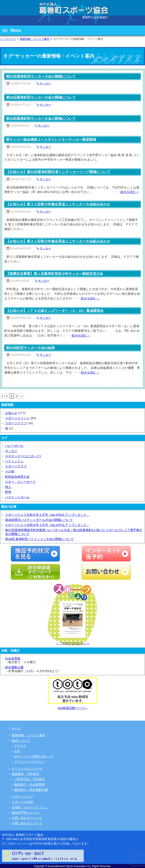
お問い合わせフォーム (27, 818)
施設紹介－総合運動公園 (31, 790)
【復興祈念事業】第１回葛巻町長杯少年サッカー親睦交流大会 (55, 274)
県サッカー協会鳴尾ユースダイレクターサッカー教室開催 (51, 140)
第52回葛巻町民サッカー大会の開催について (41, 76)
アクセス (20, 746)
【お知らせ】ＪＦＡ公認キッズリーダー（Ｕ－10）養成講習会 (55, 311)
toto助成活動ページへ (72, 708)
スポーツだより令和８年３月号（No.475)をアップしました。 (47, 525)
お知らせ (11, 413)
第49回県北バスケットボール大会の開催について (39, 520)
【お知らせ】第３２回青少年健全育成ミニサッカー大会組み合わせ (58, 204)
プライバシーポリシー (29, 762)
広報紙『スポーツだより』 (30, 807)
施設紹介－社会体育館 (29, 784)
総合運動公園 (14, 667)
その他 (10, 471)
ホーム (16, 728)
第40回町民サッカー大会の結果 (30, 348)
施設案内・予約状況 (25, 774)
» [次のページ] (22, 396)
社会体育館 (13, 658)
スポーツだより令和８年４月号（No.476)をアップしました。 (47, 515)
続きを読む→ (130, 192)
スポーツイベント (17, 418)
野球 (8, 492)
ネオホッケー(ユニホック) (23, 456)
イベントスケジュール (27, 769)
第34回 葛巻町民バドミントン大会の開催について (39, 539)
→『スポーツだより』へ (72, 643)
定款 (17, 751)
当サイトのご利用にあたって (34, 756)
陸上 (8, 487)
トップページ (8, 39)
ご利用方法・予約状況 (29, 779)
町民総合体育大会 (17, 477)
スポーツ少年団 (22, 802)
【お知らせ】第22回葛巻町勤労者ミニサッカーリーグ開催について (58, 172)
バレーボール (14, 446)
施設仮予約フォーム (25, 813)
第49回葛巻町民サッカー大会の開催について (41, 119)
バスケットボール (17, 497)
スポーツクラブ (16, 423)
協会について (21, 740)
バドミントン (14, 461)
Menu (12, 30)
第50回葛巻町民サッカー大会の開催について (41, 97)
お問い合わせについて (27, 823)
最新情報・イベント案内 (35, 39)
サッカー (45, 84)
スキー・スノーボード (20, 482)
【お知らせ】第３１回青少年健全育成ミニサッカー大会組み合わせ (58, 241)
